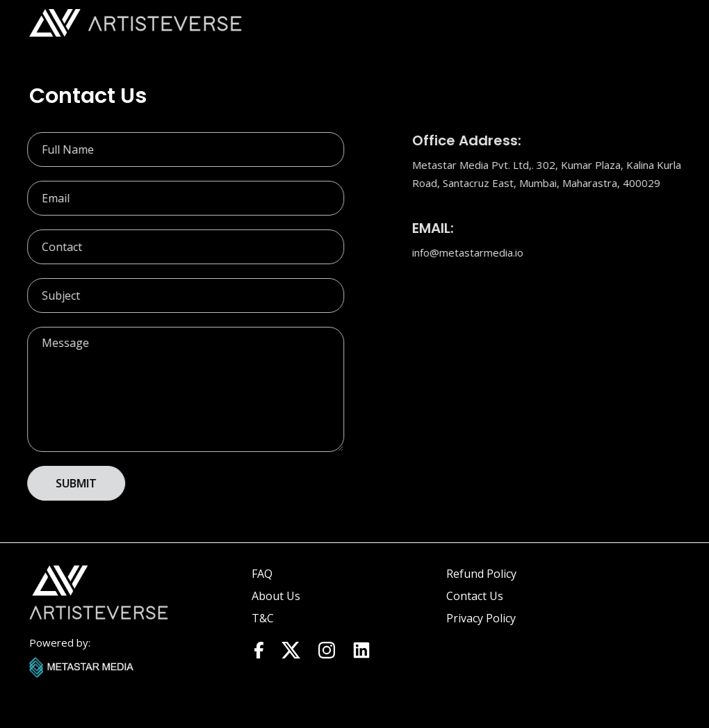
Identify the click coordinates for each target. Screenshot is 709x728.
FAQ (262, 574)
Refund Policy (481, 574)
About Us (276, 596)
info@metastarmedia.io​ (468, 252)
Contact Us (475, 596)
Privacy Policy (481, 618)
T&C (263, 618)
